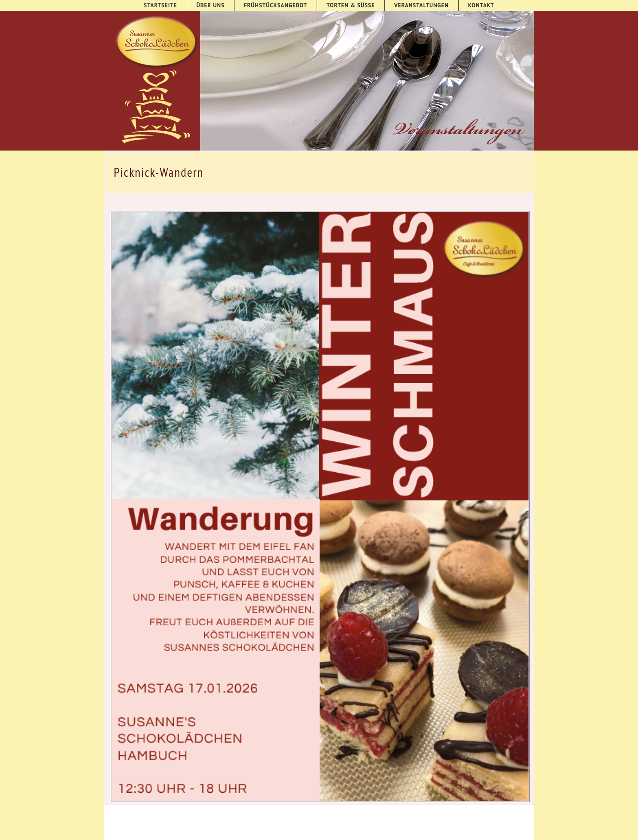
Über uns (211, 5)
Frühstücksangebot (276, 5)
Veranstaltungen (421, 5)
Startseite (160, 5)
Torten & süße (351, 5)
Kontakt (481, 5)
